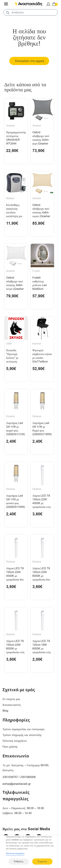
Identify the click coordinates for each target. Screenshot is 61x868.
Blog (5, 711)
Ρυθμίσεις (19, 861)
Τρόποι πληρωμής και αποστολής (22, 735)
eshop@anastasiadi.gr (17, 784)
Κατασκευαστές (12, 705)
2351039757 (10, 777)
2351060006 (28, 777)
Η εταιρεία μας (11, 699)
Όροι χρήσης (10, 747)
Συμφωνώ (42, 861)
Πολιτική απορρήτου (15, 741)
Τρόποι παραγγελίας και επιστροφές (24, 729)
